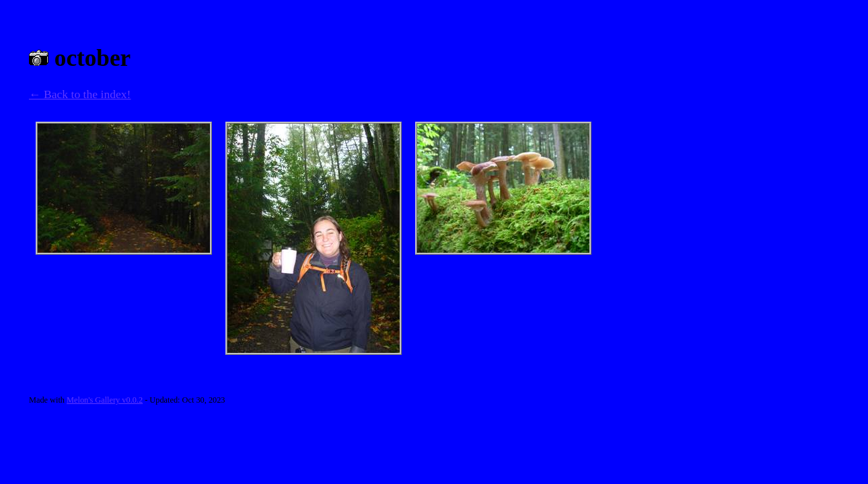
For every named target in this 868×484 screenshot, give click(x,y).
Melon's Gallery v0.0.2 (105, 400)
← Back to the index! (80, 94)
